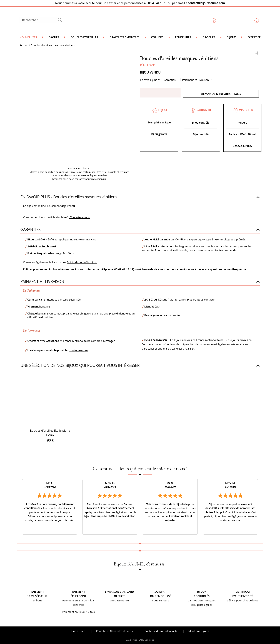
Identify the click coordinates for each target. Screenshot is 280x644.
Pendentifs (183, 37)
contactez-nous (79, 350)
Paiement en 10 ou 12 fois (78, 612)
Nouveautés (28, 37)
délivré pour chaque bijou (243, 600)
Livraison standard (119, 592)
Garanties (170, 80)
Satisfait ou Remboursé (42, 246)
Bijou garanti (159, 134)
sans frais (78, 605)
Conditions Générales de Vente (115, 631)
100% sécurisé (37, 596)
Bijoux (231, 37)
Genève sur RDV (242, 146)
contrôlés (202, 596)
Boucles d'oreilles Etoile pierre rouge (50, 433)
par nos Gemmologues (202, 600)
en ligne (37, 600)
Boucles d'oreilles (84, 37)
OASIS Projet (131, 640)
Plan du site (78, 631)
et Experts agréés (202, 605)
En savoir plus (149, 80)
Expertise (254, 37)
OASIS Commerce (146, 640)
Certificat (181, 239)
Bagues (54, 37)
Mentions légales (199, 631)
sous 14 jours (161, 600)
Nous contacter (206, 299)
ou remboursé (161, 596)
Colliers (157, 37)
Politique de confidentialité (161, 631)
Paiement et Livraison (196, 80)
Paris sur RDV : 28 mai (242, 134)
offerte (119, 596)
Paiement (37, 592)
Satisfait (161, 592)
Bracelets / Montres (124, 37)
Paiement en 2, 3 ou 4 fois (78, 600)
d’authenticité (243, 596)
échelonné (78, 596)
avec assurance (119, 600)
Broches (209, 37)
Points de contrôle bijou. (82, 262)
